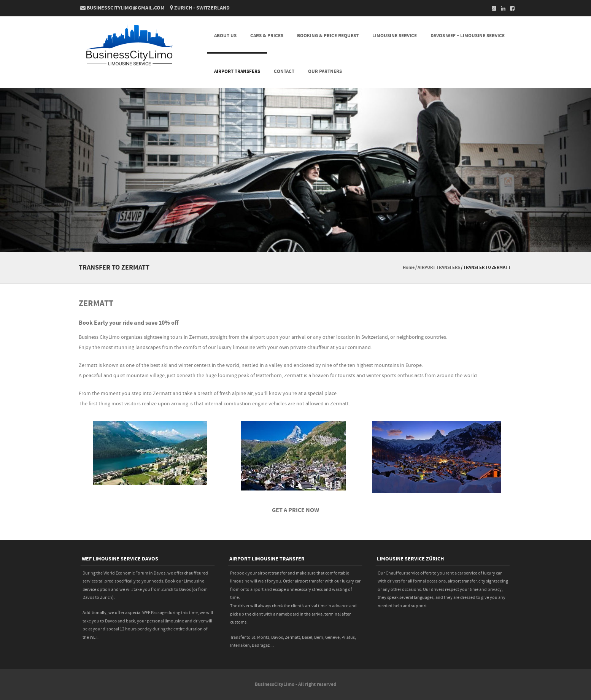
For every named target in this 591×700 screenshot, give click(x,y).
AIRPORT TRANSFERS (237, 71)
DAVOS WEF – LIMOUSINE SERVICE (468, 36)
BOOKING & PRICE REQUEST (328, 36)
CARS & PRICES (267, 36)
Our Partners (325, 71)
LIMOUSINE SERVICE (395, 36)
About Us (225, 36)
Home (409, 267)
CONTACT (284, 71)
